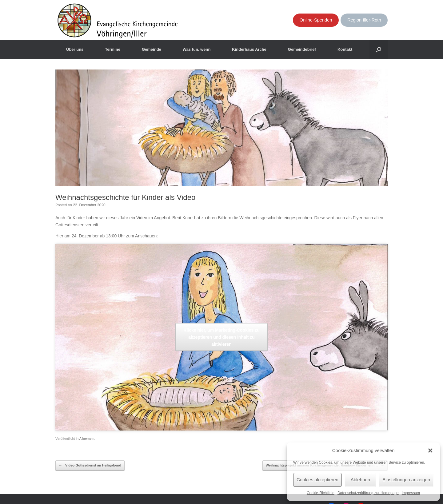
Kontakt (345, 49)
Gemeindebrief (302, 49)
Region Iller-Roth (364, 20)
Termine (113, 49)
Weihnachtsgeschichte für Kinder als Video (125, 197)
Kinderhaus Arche (249, 49)
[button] (430, 450)
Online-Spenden (316, 20)
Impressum (411, 493)
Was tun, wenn (197, 49)
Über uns (75, 49)
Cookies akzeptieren (317, 480)
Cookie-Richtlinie (321, 493)
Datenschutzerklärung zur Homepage (368, 493)
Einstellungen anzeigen (406, 480)
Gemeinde (152, 49)
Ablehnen (360, 480)
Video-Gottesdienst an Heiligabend (90, 466)
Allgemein (87, 439)
